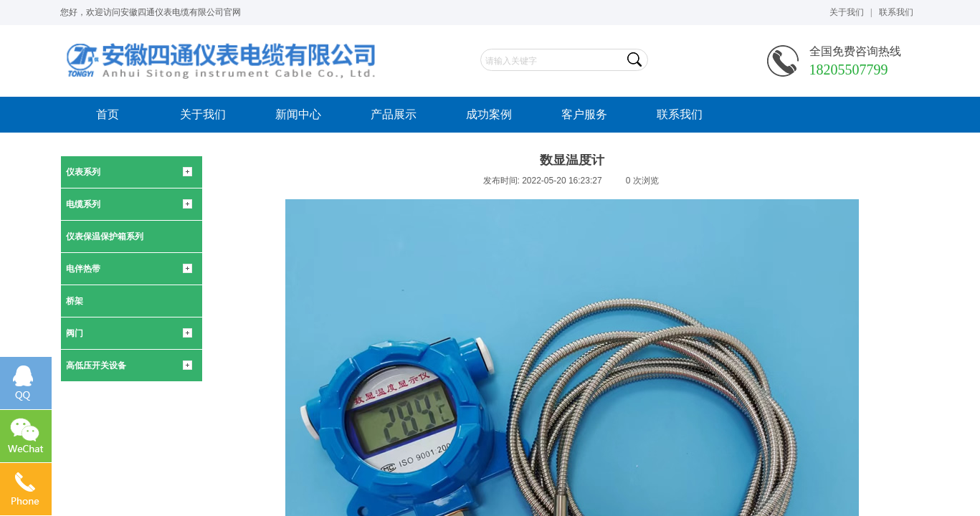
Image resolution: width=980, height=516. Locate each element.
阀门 (75, 333)
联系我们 (680, 114)
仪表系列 (83, 172)
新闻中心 (298, 114)
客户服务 (584, 114)
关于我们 (203, 114)
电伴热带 (83, 269)
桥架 (75, 301)
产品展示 (394, 114)
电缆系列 (83, 204)
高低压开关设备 (96, 365)
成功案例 (489, 114)
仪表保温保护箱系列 (105, 236)
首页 (108, 114)
